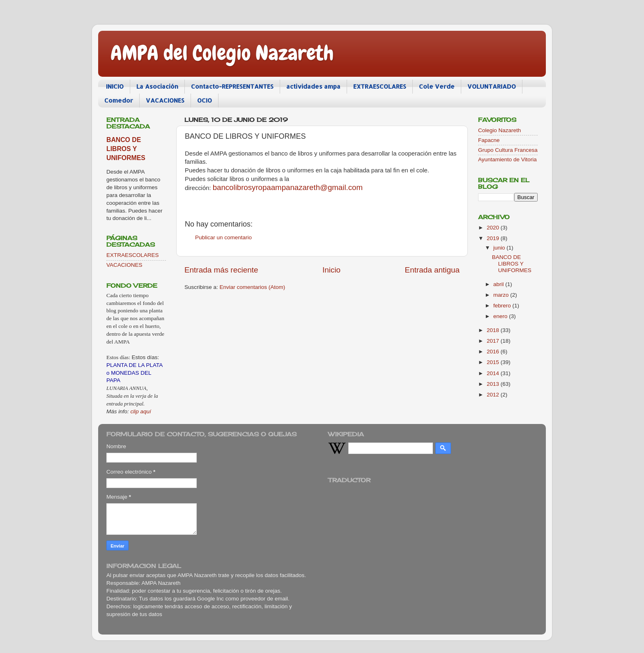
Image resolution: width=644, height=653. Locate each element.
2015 (494, 362)
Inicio (331, 270)
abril (499, 284)
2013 (494, 384)
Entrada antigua (432, 270)
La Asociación (157, 86)
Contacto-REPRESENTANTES (232, 86)
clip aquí (141, 411)
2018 (494, 330)
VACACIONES (165, 100)
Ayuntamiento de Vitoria (507, 159)
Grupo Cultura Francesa (508, 150)
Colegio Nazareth (499, 130)
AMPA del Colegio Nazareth (222, 53)
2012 (494, 395)
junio (500, 248)
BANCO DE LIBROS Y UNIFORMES (126, 149)
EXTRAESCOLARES (380, 86)
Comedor (119, 100)
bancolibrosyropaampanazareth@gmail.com (288, 187)
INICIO (115, 86)
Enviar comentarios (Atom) (253, 287)
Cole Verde (437, 86)
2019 (494, 238)
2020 (494, 228)
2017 (494, 341)
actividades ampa (313, 86)
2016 (494, 352)
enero (501, 316)
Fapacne (489, 140)
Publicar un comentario (223, 237)
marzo (502, 295)
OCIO (205, 100)
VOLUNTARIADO (492, 86)
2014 (494, 373)
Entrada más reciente (221, 270)
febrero (503, 306)
